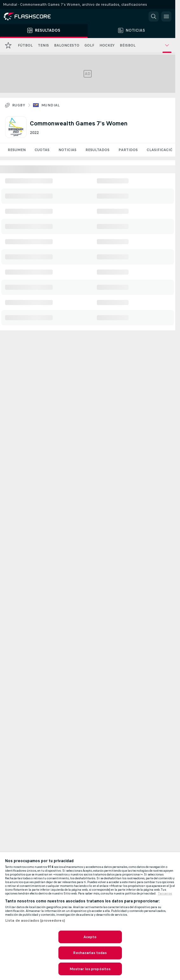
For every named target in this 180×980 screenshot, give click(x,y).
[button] (154, 16)
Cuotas (42, 150)
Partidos (128, 150)
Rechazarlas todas (90, 953)
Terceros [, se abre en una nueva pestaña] (165, 894)
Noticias (67, 150)
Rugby (19, 105)
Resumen (17, 150)
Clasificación (161, 150)
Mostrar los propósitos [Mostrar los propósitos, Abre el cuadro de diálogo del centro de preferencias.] (90, 969)
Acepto (90, 937)
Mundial (51, 105)
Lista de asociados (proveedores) (35, 920)
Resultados (97, 150)
